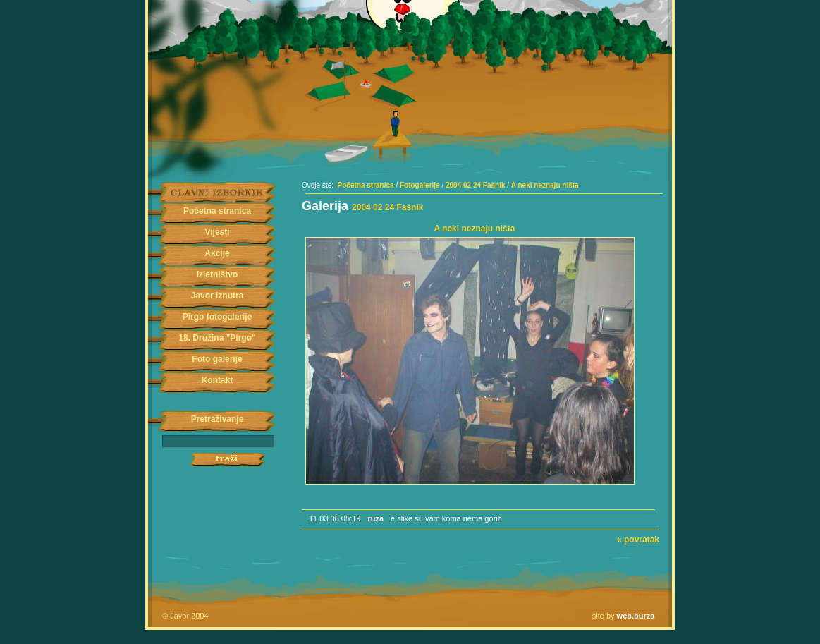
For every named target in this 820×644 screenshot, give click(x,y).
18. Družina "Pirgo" (217, 338)
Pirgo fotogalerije (218, 317)
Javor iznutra (218, 296)
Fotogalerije (420, 185)
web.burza (636, 616)
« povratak (638, 540)
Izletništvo (218, 274)
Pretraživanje (218, 419)
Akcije (217, 253)
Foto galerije (217, 359)
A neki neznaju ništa (545, 185)
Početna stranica (217, 211)
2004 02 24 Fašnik (476, 185)
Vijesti (217, 232)
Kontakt (218, 380)
